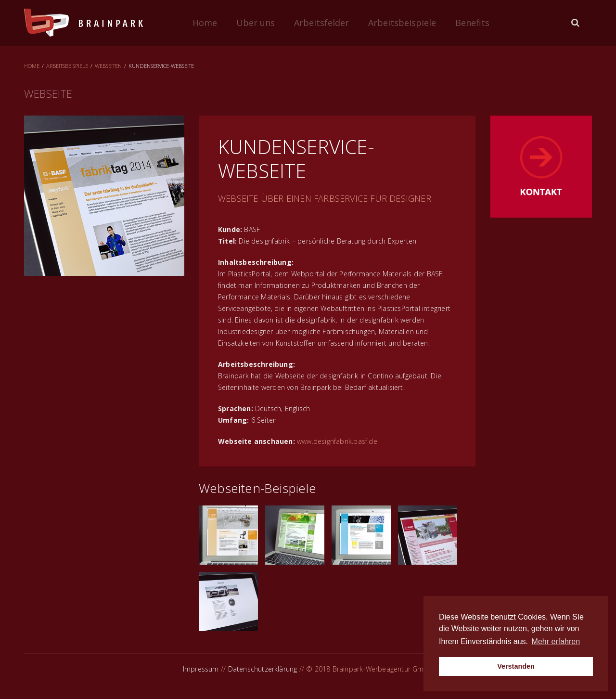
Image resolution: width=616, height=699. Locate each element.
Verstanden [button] (516, 666)
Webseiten (108, 66)
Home (205, 23)
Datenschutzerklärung (263, 669)
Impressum (201, 669)
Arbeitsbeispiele (402, 23)
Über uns (256, 23)
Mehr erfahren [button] (556, 641)
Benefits (472, 23)
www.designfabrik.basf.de (337, 441)
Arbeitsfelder (321, 23)
